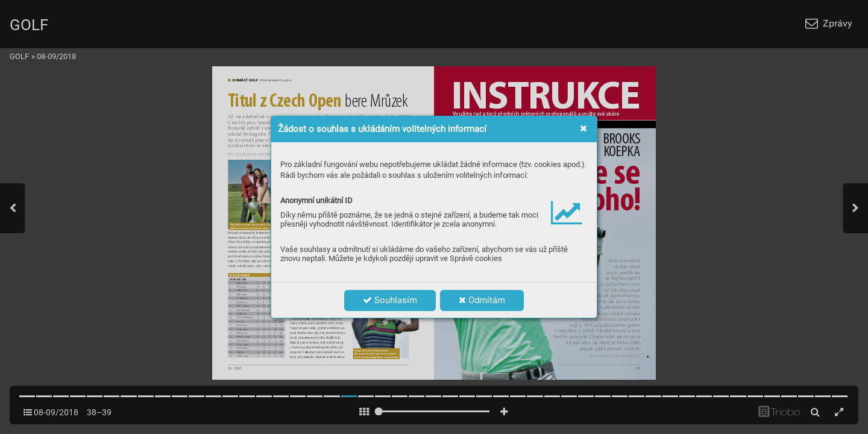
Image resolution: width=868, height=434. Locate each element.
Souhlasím (390, 300)
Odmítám (482, 300)
